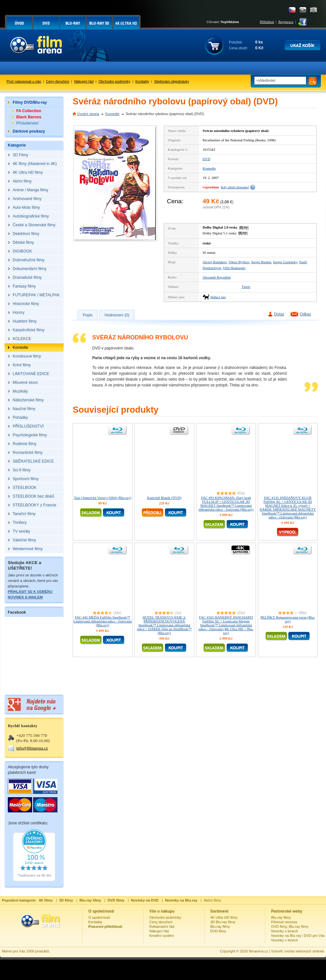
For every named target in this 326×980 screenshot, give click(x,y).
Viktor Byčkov (239, 262)
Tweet (246, 287)
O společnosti (99, 917)
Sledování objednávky (172, 81)
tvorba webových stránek (304, 951)
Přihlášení (267, 22)
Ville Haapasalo (234, 268)
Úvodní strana (88, 114)
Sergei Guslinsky (285, 262)
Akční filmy (213, 900)
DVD (207, 159)
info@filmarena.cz (32, 748)
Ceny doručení (58, 81)
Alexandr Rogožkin (217, 277)
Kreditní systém (162, 936)
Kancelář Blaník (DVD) (164, 498)
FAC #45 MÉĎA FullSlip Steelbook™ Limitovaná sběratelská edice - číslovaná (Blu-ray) (102, 621)
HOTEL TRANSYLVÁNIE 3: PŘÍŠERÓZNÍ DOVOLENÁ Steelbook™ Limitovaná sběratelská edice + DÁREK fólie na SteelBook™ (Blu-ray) (164, 625)
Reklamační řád (162, 927)
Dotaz (279, 314)
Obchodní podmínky (114, 81)
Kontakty (142, 81)
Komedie (112, 114)
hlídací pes (218, 297)
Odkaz (305, 314)
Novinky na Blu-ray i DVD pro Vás (298, 936)
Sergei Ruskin (261, 262)
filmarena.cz (258, 951)
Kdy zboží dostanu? (235, 187)
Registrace (286, 22)
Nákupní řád (84, 81)
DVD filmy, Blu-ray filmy (290, 927)
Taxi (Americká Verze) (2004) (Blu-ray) (103, 498)
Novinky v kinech (285, 931)
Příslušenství (27, 123)
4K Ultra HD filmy (224, 917)
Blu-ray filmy (220, 927)
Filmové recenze (284, 922)
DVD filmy (218, 931)
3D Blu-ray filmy (223, 922)
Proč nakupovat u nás (24, 81)
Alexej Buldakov (215, 262)
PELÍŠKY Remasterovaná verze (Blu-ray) (288, 619)
